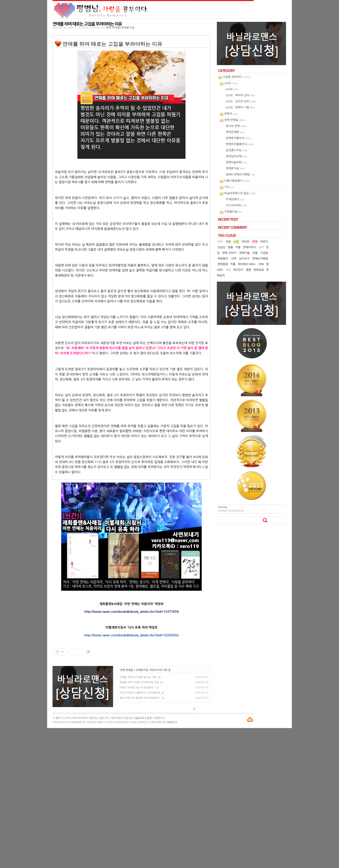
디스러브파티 (236, 205)
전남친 (221, 247)
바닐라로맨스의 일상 (240, 193)
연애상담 (259, 270)
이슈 (228, 270)
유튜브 (231, 114)
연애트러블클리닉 (240, 144)
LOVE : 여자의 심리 (240, 95)
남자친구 (244, 259)
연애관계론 (235, 132)
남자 (261, 247)
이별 (238, 247)
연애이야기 (250, 247)
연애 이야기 (229, 253)
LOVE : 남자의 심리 (241, 101)
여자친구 (238, 270)
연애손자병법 (260, 259)
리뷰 (261, 264)
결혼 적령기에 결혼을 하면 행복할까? (140, 838)
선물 (255, 253)
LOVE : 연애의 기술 (240, 107)
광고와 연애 (236, 126)
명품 (230, 247)
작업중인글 (233, 212)
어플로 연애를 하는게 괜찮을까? (137, 828)
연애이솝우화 (236, 162)
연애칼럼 (223, 264)
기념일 (264, 253)
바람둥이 (223, 259)
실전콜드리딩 (236, 150)
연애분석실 (142, 810)
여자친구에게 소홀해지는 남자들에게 (140, 833)
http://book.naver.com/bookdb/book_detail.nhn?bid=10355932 (131, 635)
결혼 (248, 270)
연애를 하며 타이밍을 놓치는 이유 (138, 817)
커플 (233, 264)
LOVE (231, 83)
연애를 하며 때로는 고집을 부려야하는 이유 (87, 24)
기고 (229, 187)
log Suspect (139, 862)
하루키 (264, 242)
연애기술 (244, 253)
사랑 (236, 242)
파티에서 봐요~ (247, 264)
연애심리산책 (236, 156)
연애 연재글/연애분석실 (120, 28)
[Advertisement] (131, 679)
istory (92, 862)
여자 (220, 242)
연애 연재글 (127, 810)
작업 (228, 242)
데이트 (245, 242)
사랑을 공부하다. (237, 77)
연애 (255, 242)
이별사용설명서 (237, 181)
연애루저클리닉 (238, 138)
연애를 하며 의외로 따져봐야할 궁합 (139, 822)
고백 (233, 259)
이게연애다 (235, 199)
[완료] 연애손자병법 (241, 174)
